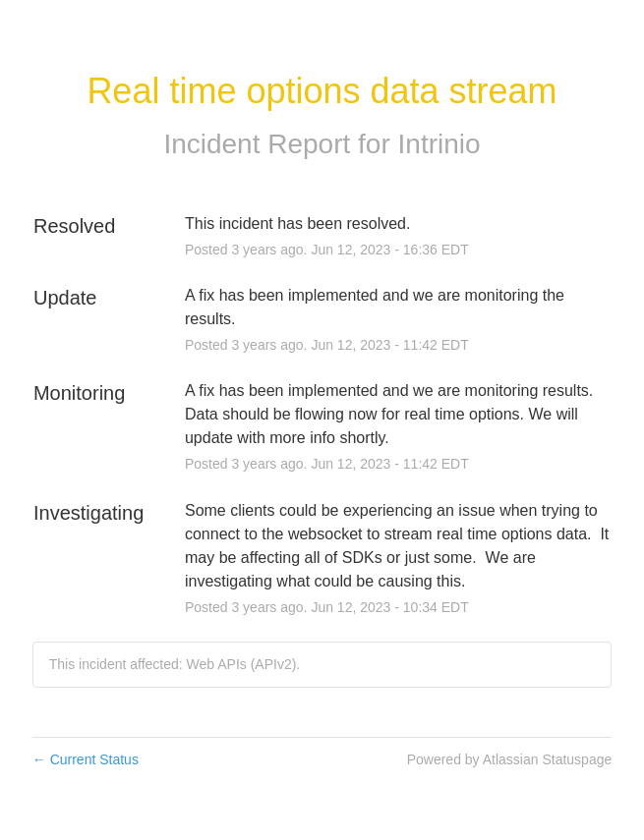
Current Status (86, 759)
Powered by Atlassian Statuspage (510, 759)
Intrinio (439, 144)
